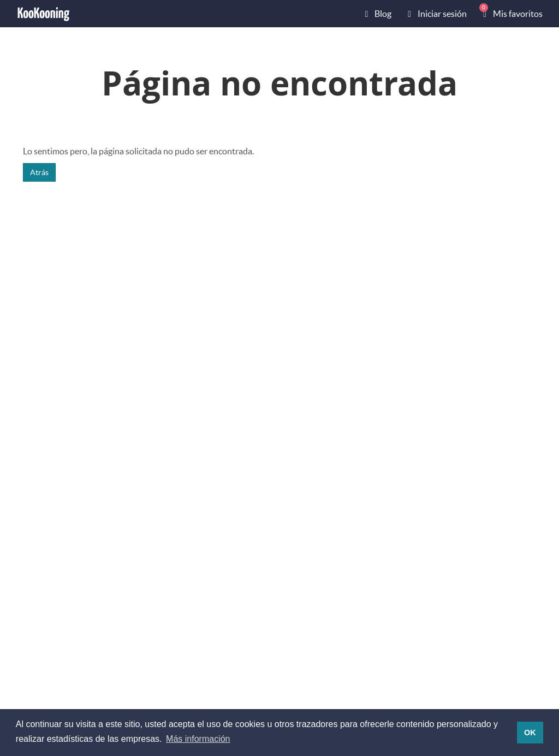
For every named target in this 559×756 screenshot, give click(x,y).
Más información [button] (198, 739)
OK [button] (530, 733)
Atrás (39, 172)
